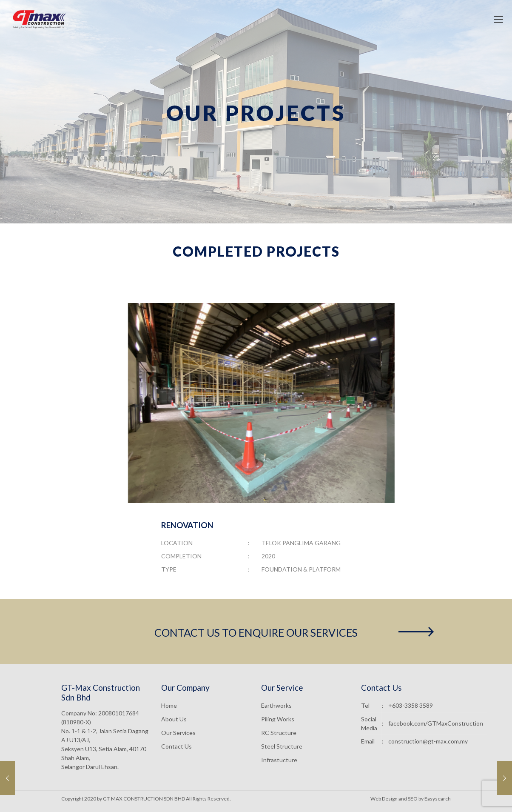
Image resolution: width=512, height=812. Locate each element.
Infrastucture (279, 760)
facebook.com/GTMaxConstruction (436, 723)
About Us (174, 719)
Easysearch (438, 799)
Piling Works (278, 719)
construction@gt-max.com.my (428, 741)
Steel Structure (282, 746)
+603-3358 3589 (411, 705)
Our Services (178, 733)
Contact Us (176, 746)
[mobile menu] (498, 19)
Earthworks (276, 705)
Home (169, 705)
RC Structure (279, 733)
